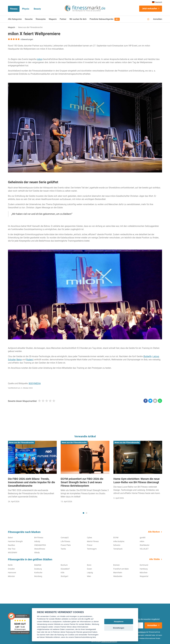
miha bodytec (119, 541)
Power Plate (66, 545)
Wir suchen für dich (78, 19)
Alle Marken (154, 532)
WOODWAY (13, 553)
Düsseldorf (65, 569)
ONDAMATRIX (40, 545)
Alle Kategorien (15, 19)
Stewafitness (40, 549)
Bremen (116, 565)
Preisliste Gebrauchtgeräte (105, 19)
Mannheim (118, 573)
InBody (37, 541)
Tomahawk (118, 549)
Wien (89, 576)
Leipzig (90, 573)
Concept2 (65, 538)
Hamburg (144, 569)
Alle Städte (155, 559)
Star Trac (12, 549)
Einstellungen (119, 628)
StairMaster (145, 545)
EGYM (116, 538)
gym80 (143, 538)
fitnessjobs (41, 19)
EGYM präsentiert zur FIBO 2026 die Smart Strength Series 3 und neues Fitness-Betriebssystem (82, 482)
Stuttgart (64, 576)
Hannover (12, 573)
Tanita (63, 549)
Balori (10, 538)
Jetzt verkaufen (150, 9)
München (144, 573)
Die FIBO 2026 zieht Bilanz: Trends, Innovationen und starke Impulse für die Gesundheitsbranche (31, 482)
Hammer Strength (15, 541)
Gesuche (29, 19)
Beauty (37, 9)
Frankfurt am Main (121, 569)
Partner (63, 19)
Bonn (89, 565)
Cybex (90, 538)
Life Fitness (65, 541)
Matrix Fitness (93, 541)
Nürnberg (38, 576)
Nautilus (11, 545)
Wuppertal (144, 576)
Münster (11, 576)
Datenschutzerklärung (109, 642)
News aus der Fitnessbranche (30, 27)
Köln (63, 573)
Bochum (64, 565)
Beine (19, 360)
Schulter (12, 360)
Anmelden (158, 19)
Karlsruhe (38, 573)
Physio (26, 9)
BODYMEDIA (35, 383)
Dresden (11, 569)
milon (40, 59)
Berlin (10, 565)
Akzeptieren (119, 622)
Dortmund (144, 565)
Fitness (14, 9)
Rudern (30, 360)
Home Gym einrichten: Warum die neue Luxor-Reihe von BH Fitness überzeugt (137, 481)
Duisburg (38, 569)
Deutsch (157, 2)
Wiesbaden (118, 576)
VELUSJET (144, 549)
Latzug (156, 356)
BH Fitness (39, 538)
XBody (37, 553)
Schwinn (117, 545)
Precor (90, 545)
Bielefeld (38, 565)
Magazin (53, 19)
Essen (89, 569)
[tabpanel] (32, 473)
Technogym (92, 549)
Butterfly (148, 356)
